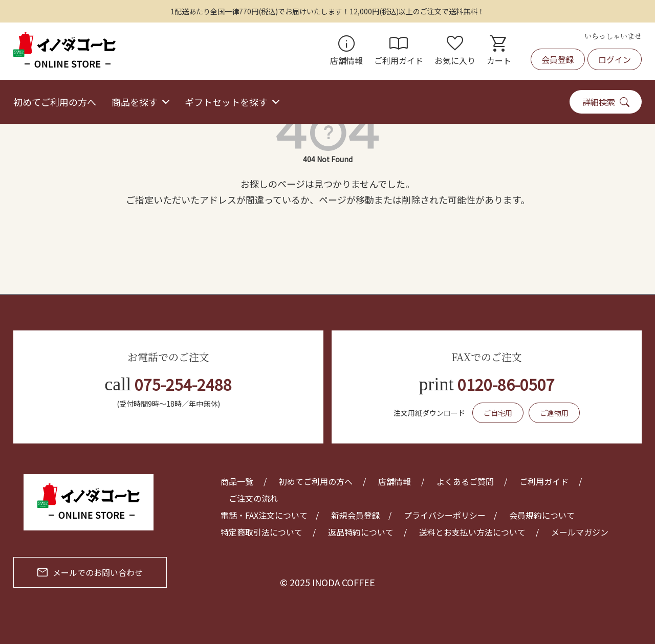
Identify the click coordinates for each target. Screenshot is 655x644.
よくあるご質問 (465, 481)
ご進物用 (554, 413)
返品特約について (361, 532)
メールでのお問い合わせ (90, 572)
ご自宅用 (498, 413)
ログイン (615, 59)
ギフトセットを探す (226, 102)
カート (499, 51)
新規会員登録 (356, 515)
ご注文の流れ (253, 498)
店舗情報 (346, 51)
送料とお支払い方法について (472, 532)
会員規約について (542, 515)
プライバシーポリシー (445, 515)
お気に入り (455, 51)
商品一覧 (237, 481)
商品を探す (135, 102)
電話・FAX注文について (264, 515)
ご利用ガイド (399, 51)
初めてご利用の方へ (55, 102)
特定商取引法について (261, 532)
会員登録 (558, 59)
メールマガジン (580, 532)
